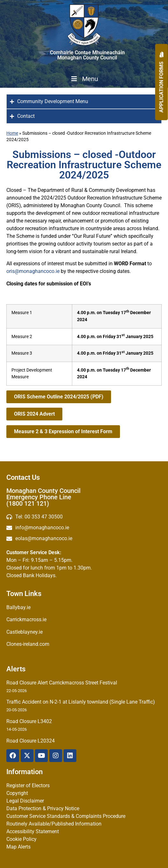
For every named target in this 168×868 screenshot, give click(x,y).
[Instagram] (56, 756)
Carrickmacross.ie (26, 619)
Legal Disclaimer (25, 801)
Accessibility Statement (33, 831)
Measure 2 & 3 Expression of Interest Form (63, 431)
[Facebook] (13, 756)
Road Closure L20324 (31, 741)
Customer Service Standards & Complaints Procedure (66, 816)
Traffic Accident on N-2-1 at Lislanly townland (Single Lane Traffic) (81, 702)
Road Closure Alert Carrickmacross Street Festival (62, 683)
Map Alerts (18, 847)
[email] (84, 528)
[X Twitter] (27, 756)
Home (12, 133)
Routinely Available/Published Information (54, 824)
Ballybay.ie (18, 607)
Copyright (17, 793)
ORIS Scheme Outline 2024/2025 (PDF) (59, 397)
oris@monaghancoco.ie (33, 271)
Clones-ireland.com (28, 644)
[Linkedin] (70, 756)
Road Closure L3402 (29, 721)
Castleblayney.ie (24, 632)
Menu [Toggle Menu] (84, 79)
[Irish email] (84, 539)
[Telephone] (84, 517)
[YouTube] (41, 756)
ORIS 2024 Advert (34, 414)
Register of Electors (28, 785)
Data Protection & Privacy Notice (43, 808)
